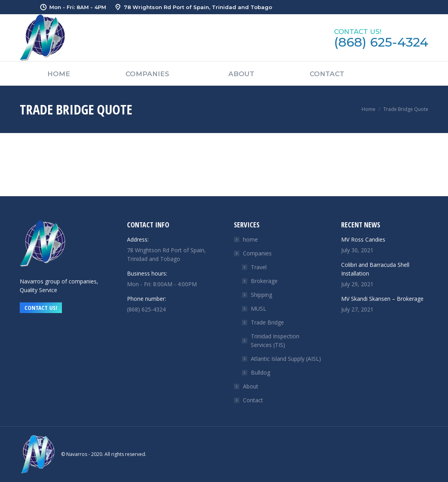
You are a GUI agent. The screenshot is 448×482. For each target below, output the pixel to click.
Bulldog (260, 372)
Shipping (261, 295)
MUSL (259, 309)
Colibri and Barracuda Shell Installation (375, 269)
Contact (253, 400)
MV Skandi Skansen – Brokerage (382, 299)
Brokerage (264, 281)
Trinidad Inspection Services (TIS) (275, 340)
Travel (259, 267)
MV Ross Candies (363, 239)
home (250, 239)
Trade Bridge (267, 322)
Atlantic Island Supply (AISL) (286, 359)
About (251, 386)
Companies (253, 253)
